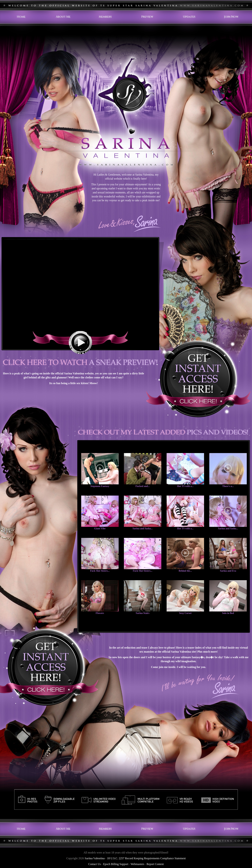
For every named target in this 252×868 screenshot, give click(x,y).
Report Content (155, 864)
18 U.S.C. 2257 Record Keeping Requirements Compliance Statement (146, 858)
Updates (189, 17)
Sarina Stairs (143, 613)
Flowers (100, 613)
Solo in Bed (228, 613)
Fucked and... (143, 486)
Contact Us (94, 864)
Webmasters (137, 864)
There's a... (228, 486)
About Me (63, 17)
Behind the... (185, 571)
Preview (147, 17)
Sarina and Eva (228, 571)
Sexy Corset (185, 613)
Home (21, 17)
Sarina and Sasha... (143, 529)
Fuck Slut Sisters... (100, 571)
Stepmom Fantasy (100, 486)
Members (105, 17)
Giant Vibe (100, 529)
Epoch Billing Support (116, 864)
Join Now (231, 17)
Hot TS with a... (185, 486)
